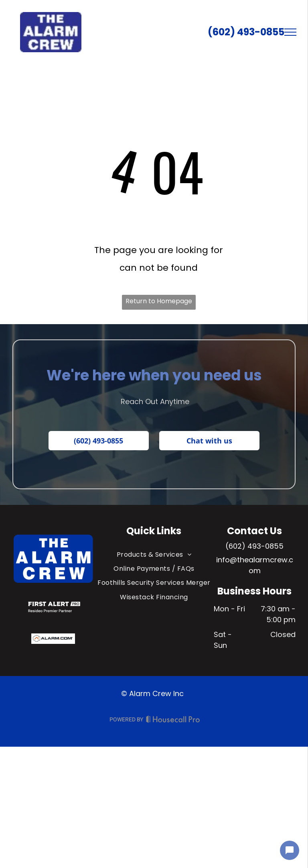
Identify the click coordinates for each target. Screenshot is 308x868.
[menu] (290, 32)
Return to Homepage (159, 301)
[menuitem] (154, 554)
